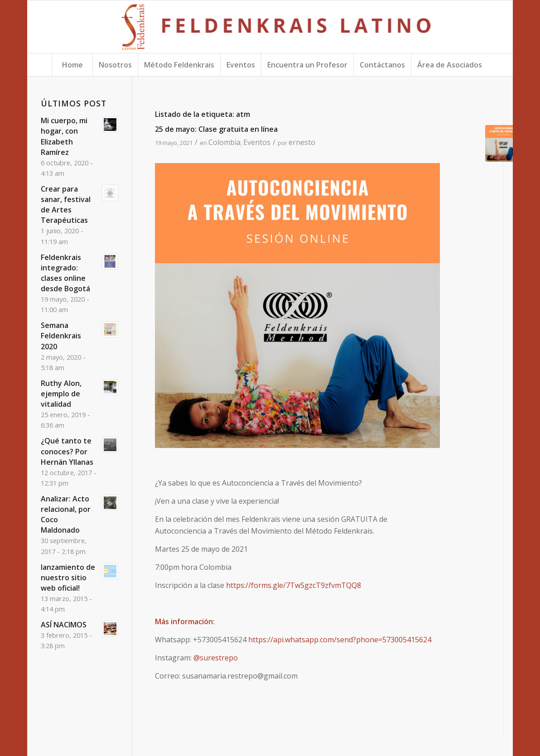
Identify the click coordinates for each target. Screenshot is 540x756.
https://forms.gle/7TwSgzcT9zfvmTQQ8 (294, 585)
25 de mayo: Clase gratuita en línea (216, 129)
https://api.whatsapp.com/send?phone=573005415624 (340, 640)
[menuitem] (72, 65)
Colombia (224, 142)
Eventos (257, 142)
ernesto (302, 142)
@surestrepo (216, 658)
